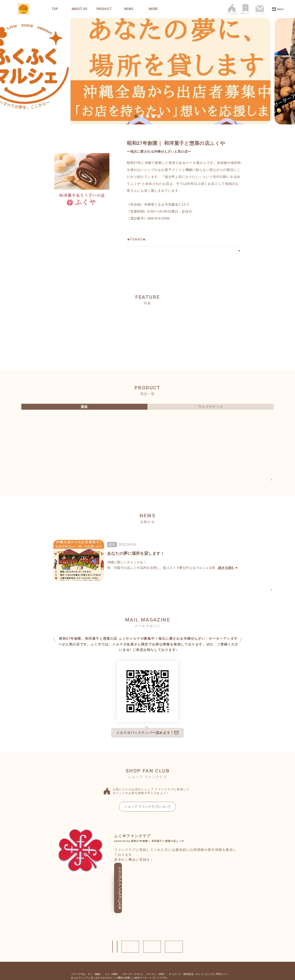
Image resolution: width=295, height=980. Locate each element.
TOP (55, 9)
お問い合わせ (109, 919)
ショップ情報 (70, 919)
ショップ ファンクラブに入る (146, 879)
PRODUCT (104, 9)
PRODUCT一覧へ (258, 480)
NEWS (129, 9)
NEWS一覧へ (261, 591)
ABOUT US (79, 9)
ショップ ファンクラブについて (147, 808)
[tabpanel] (147, 71)
